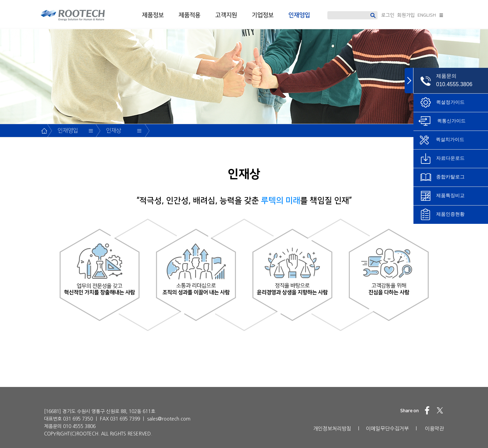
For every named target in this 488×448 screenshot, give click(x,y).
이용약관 (434, 428)
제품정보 (153, 15)
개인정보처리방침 (332, 428)
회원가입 (406, 15)
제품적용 (189, 15)
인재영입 (299, 15)
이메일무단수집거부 (387, 428)
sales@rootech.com (169, 419)
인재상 (114, 131)
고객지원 (226, 15)
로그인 (388, 15)
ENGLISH (427, 15)
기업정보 (263, 15)
